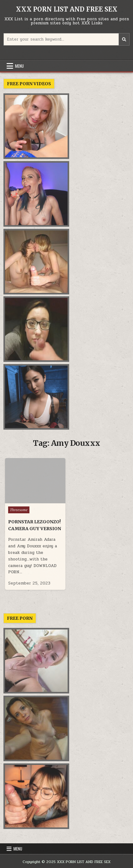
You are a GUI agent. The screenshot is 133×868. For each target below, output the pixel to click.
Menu (19, 66)
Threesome (19, 510)
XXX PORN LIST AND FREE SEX (67, 9)
